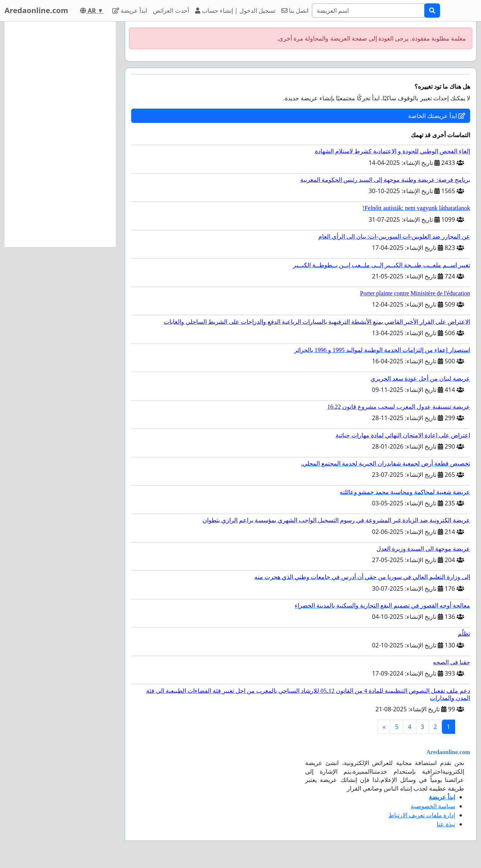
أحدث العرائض (171, 11)
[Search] (368, 11)
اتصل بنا (295, 11)
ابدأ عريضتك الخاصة (437, 116)
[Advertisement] (60, 134)
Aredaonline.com (36, 10)
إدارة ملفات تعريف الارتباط (422, 815)
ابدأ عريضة (130, 11)
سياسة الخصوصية (433, 806)
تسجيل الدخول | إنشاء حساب (235, 11)
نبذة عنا (446, 824)
